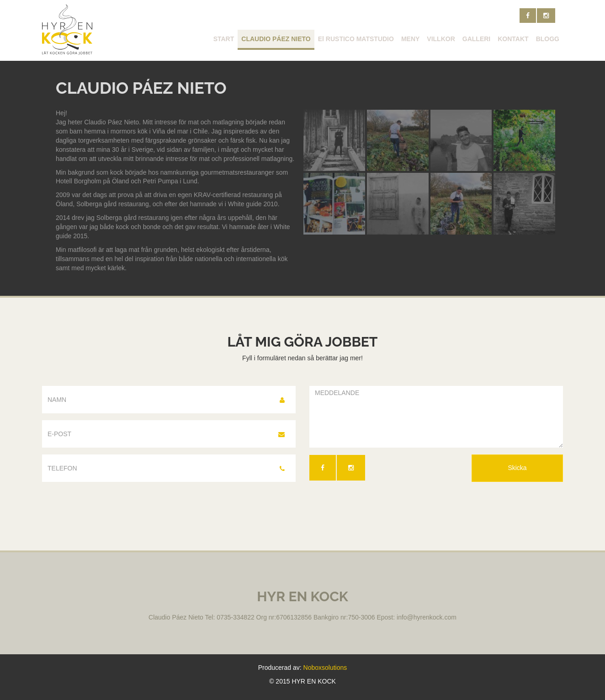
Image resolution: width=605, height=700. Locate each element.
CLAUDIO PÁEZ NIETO (276, 39)
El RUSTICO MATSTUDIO (356, 39)
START (224, 39)
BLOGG (548, 39)
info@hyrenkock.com (427, 617)
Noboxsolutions (325, 668)
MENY (410, 39)
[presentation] (379, 509)
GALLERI (476, 39)
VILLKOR (441, 39)
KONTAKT (513, 39)
